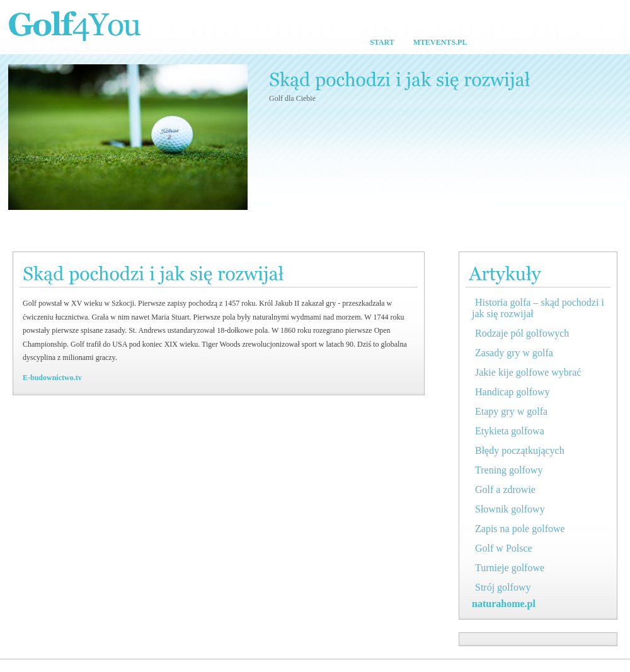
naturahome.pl (504, 604)
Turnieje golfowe (510, 568)
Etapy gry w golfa (511, 411)
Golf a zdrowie (505, 490)
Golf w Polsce (504, 548)
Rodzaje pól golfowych (522, 333)
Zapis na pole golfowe (520, 529)
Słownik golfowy (510, 509)
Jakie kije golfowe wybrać (528, 372)
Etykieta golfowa (510, 431)
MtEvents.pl (440, 42)
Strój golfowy (503, 587)
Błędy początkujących (520, 450)
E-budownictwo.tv (52, 378)
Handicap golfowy (513, 392)
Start (382, 42)
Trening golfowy (509, 470)
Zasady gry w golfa (514, 353)
